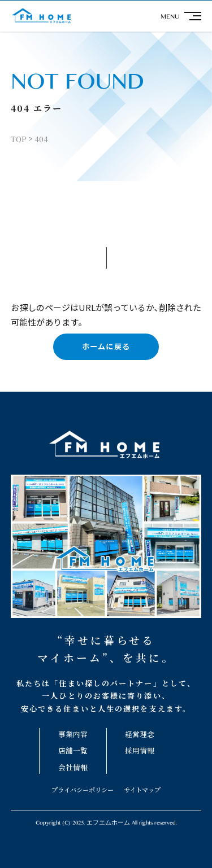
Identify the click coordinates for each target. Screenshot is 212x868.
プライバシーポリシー (83, 790)
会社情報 (73, 767)
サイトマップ (142, 790)
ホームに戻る (106, 346)
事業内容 (73, 734)
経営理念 (140, 734)
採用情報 (140, 750)
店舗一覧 (73, 750)
